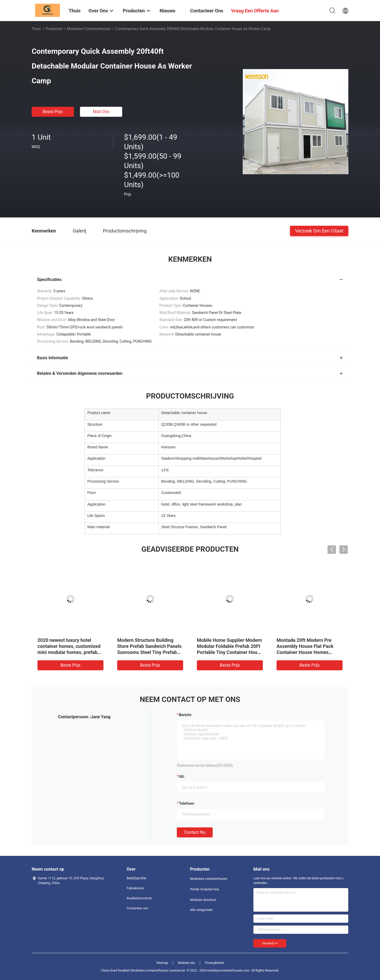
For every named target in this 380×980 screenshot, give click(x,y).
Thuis (36, 29)
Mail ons (101, 112)
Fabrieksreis (135, 888)
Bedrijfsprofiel (136, 878)
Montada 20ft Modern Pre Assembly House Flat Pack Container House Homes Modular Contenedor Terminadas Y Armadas (305, 652)
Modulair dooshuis (203, 900)
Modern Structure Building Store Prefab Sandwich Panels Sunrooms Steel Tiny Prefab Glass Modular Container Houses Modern (149, 652)
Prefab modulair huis (205, 889)
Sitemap (162, 963)
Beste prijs (53, 112)
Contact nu (195, 832)
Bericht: (185, 715)
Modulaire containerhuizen (89, 29)
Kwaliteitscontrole (139, 898)
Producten (54, 29)
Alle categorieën (201, 910)
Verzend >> (270, 943)
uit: (182, 777)
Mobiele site (186, 963)
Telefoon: (187, 803)
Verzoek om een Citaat (319, 231)
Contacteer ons (137, 908)
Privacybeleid (214, 963)
